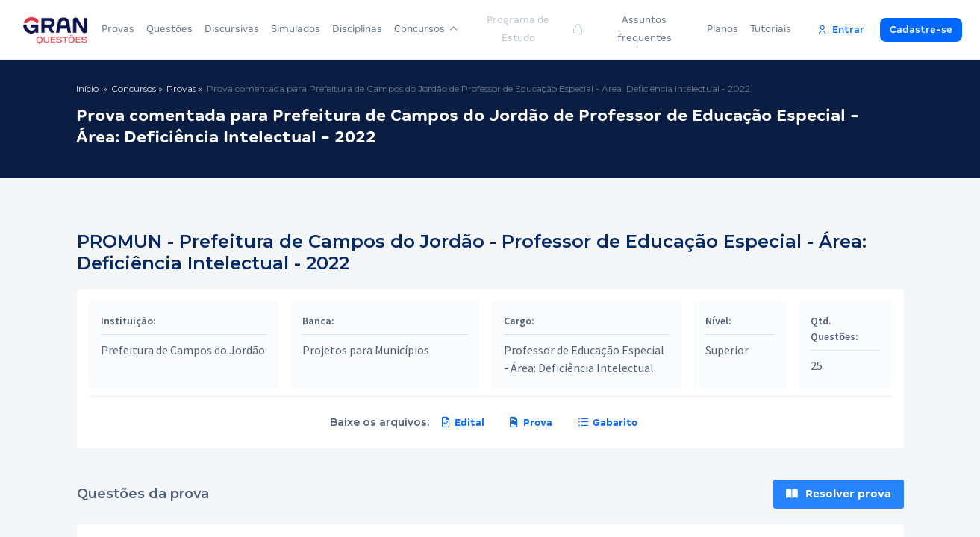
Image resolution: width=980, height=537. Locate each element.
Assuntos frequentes (645, 29)
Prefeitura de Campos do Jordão (183, 350)
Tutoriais (771, 29)
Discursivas (232, 29)
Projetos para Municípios (366, 350)
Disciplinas (357, 29)
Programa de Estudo (534, 29)
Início (87, 88)
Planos (722, 29)
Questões (169, 29)
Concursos (426, 29)
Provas (118, 29)
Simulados (296, 29)
